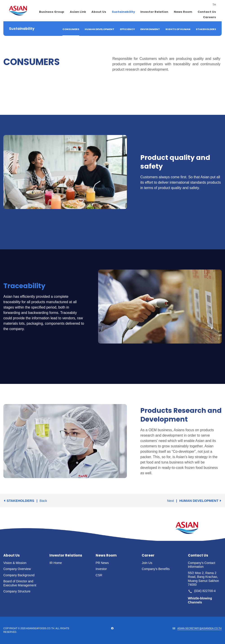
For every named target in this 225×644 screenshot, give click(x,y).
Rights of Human (178, 29)
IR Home (56, 563)
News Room (183, 12)
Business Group (52, 12)
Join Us (147, 563)
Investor (101, 569)
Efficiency (127, 29)
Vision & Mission (15, 563)
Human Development (99, 29)
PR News (102, 563)
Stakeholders (206, 29)
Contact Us (207, 12)
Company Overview (17, 569)
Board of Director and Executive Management (20, 583)
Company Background (19, 575)
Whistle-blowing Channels (200, 600)
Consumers (71, 29)
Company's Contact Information (202, 565)
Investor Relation (154, 12)
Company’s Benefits (156, 569)
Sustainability (123, 12)
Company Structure (17, 591)
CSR (99, 575)
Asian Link (78, 12)
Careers (210, 17)
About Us (99, 12)
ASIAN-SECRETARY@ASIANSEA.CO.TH (200, 628)
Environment (150, 29)
